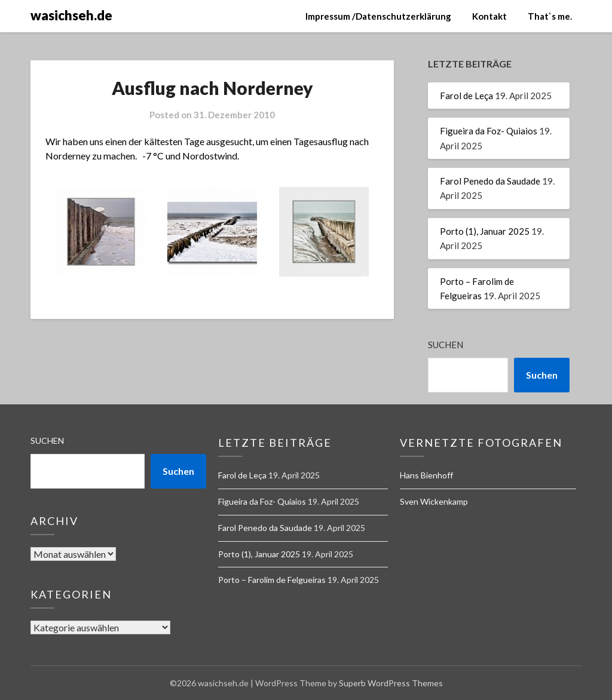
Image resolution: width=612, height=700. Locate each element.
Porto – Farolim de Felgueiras (272, 580)
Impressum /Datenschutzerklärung (378, 16)
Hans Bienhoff (426, 475)
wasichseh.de (71, 15)
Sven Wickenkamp (434, 501)
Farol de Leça (466, 96)
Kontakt (489, 16)
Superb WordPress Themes (391, 683)
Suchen (446, 345)
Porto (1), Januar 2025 (485, 231)
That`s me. (550, 16)
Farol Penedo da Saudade (490, 181)
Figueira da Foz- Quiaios (489, 131)
